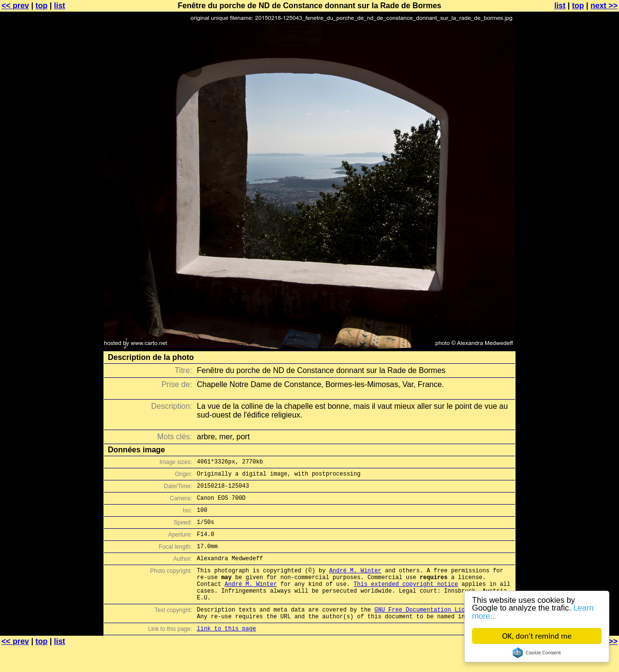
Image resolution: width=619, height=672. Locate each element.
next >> (604, 6)
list (60, 6)
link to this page (226, 653)
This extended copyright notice (406, 601)
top (41, 6)
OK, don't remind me (537, 636)
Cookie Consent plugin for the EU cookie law (537, 653)
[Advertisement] (580, 239)
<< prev (15, 6)
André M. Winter (355, 585)
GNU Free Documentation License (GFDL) (439, 631)
